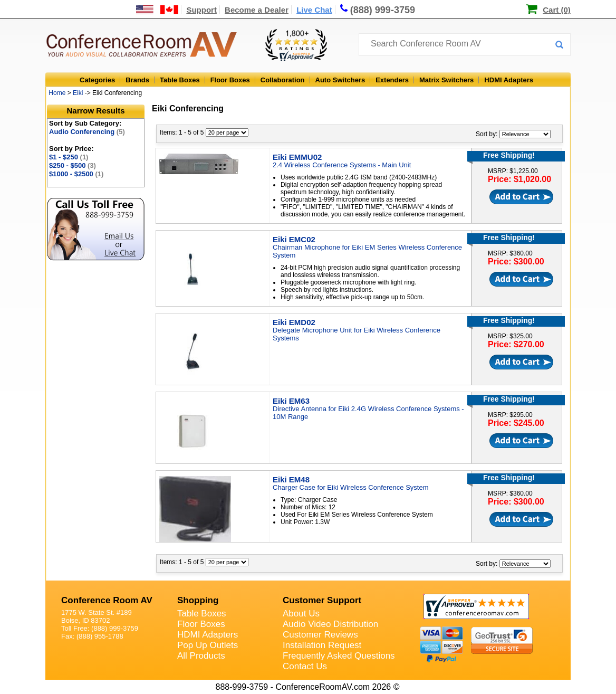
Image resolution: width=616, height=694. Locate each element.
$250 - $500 (73, 165)
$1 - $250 (69, 157)
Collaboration (283, 80)
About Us (301, 614)
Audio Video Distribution (330, 624)
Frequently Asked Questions (339, 656)
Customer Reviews (320, 635)
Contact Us (305, 666)
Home (57, 93)
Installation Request (322, 645)
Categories (97, 80)
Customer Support (322, 600)
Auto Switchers (340, 80)
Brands (137, 80)
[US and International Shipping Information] (157, 10)
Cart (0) (557, 10)
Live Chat (314, 10)
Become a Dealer (257, 10)
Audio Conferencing (87, 132)
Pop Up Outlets (208, 645)
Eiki (78, 93)
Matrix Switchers (446, 80)
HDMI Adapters (509, 80)
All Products (201, 656)
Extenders (392, 80)
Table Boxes (180, 80)
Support (201, 10)
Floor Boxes (230, 80)
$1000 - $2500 (76, 174)
